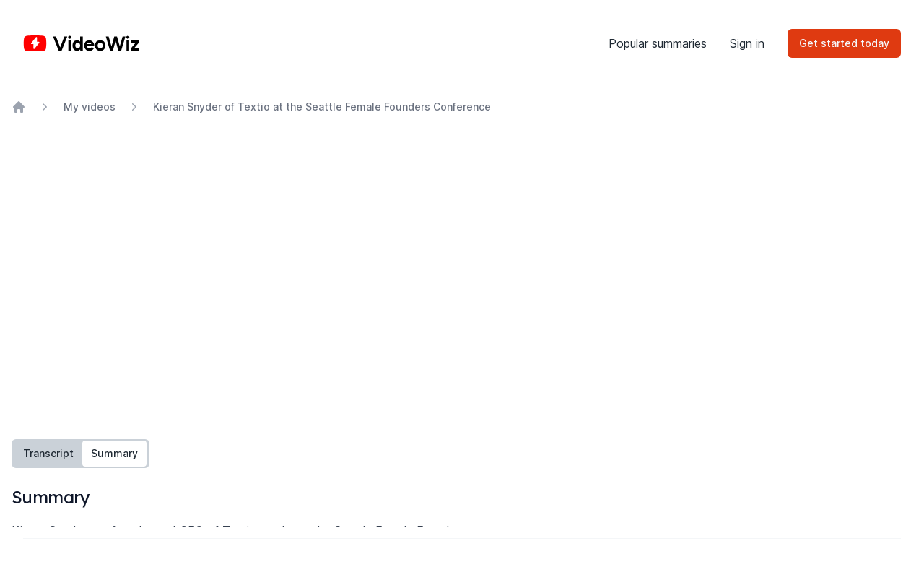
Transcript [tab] (48, 453)
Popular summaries (658, 43)
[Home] (81, 43)
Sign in (747, 43)
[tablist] (80, 454)
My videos (90, 107)
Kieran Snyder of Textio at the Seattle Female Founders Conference (322, 107)
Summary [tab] (114, 453)
